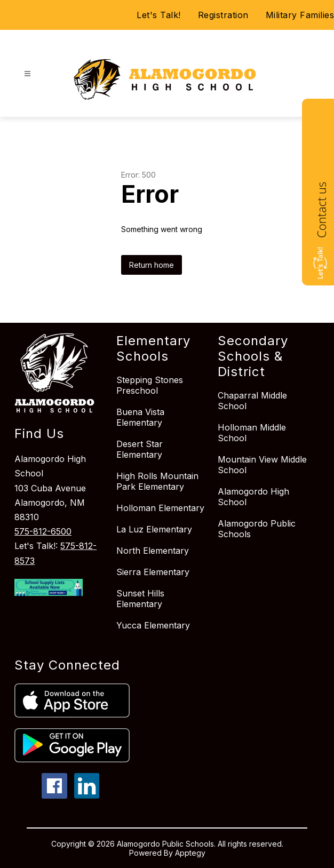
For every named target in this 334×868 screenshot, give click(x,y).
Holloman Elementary (160, 508)
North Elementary (153, 551)
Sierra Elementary (153, 572)
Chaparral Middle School (252, 401)
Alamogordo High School (253, 497)
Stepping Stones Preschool (150, 385)
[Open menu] (27, 74)
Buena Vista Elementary (140, 417)
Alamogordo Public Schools (257, 529)
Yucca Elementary (153, 625)
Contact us (321, 210)
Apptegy (190, 853)
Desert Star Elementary (140, 449)
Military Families (300, 15)
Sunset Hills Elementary (140, 599)
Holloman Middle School (252, 433)
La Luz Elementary (154, 529)
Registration (223, 15)
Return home (152, 265)
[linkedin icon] (87, 795)
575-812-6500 (43, 531)
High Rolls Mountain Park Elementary (157, 481)
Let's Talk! (159, 15)
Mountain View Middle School (262, 465)
